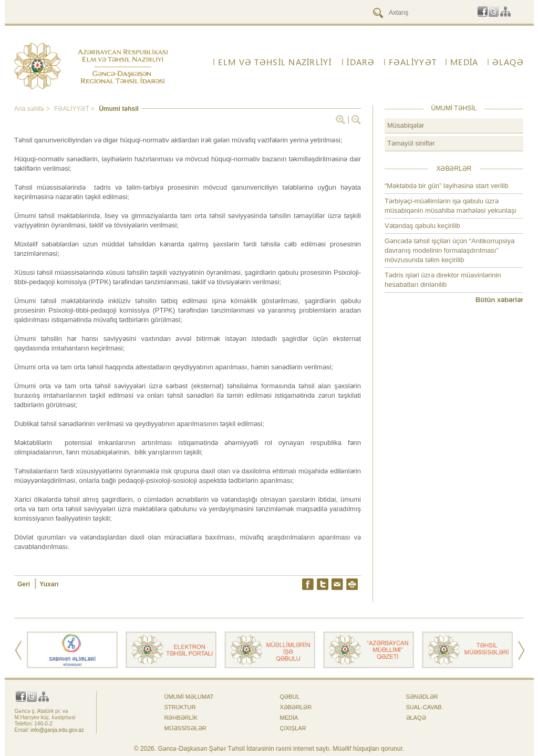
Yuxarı (49, 584)
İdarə (361, 62)
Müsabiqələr (406, 125)
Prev (18, 650)
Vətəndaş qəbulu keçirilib (422, 226)
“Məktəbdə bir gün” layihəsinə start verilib (447, 186)
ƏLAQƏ (508, 62)
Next (521, 650)
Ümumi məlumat (189, 697)
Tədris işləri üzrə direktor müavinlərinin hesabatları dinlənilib (443, 280)
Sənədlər (422, 697)
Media (464, 62)
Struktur (180, 707)
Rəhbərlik (181, 718)
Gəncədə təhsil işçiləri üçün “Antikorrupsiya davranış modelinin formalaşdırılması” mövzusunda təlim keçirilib (449, 250)
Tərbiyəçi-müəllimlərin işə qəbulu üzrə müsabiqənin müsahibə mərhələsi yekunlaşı (451, 206)
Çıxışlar (293, 728)
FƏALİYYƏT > (75, 109)
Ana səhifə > (33, 109)
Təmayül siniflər (411, 143)
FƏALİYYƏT (413, 62)
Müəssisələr (185, 728)
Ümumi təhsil (119, 109)
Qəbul (290, 697)
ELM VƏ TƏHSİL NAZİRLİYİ (275, 62)
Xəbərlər (296, 707)
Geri (24, 584)
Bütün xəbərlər (499, 300)
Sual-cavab (424, 707)
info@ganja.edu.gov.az (57, 730)
